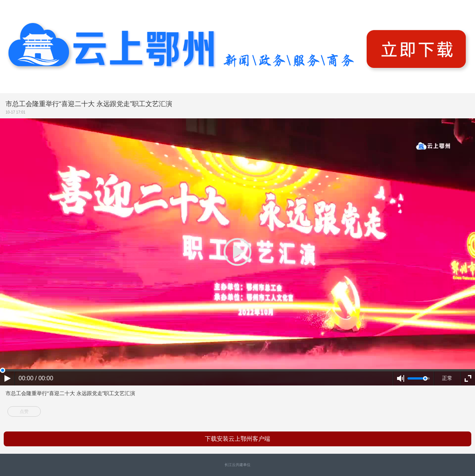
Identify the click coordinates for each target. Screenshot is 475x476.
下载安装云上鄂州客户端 (237, 439)
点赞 (24, 411)
